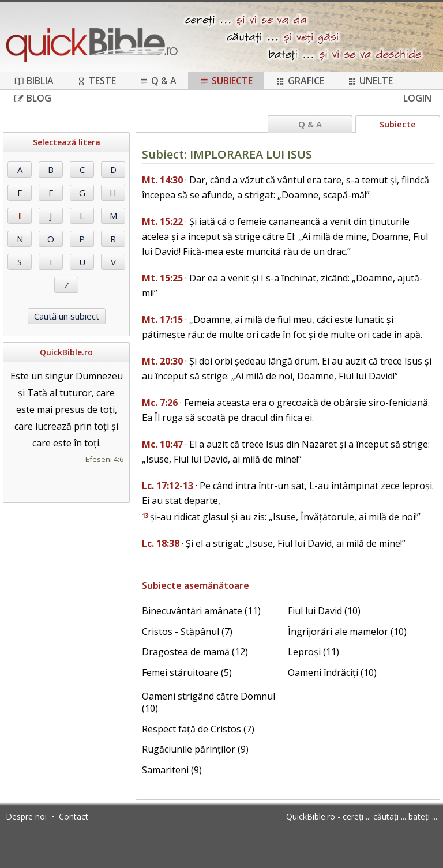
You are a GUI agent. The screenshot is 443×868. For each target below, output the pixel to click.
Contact (74, 816)
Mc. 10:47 (162, 444)
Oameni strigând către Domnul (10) (209, 702)
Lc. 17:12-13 (168, 486)
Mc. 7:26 (160, 403)
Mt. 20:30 (162, 361)
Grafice (300, 81)
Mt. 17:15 (162, 320)
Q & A (158, 81)
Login (417, 98)
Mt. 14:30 (162, 180)
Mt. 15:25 (162, 278)
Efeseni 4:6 (104, 459)
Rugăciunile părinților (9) (195, 749)
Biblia (34, 81)
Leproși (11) (314, 652)
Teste (96, 81)
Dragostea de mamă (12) (195, 652)
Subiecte (226, 81)
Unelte (370, 81)
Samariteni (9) (172, 770)
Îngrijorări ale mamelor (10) (347, 632)
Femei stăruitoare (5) (187, 672)
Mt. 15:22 (162, 221)
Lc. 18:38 (161, 543)
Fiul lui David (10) (324, 611)
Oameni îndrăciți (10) (332, 672)
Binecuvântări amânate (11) (201, 611)
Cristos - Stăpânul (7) (187, 632)
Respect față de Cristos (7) (198, 729)
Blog (33, 98)
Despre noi (26, 816)
